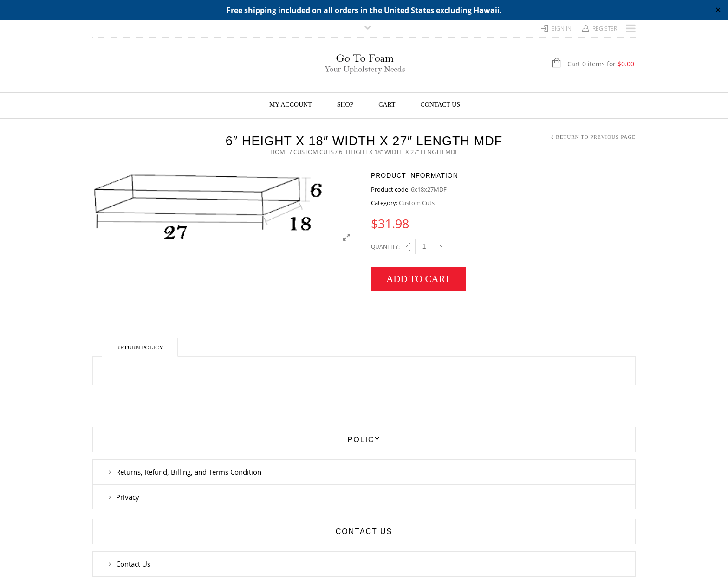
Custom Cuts (314, 152)
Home (279, 152)
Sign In (562, 29)
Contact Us (441, 105)
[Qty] (424, 247)
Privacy (128, 497)
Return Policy (140, 347)
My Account (291, 105)
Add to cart (418, 279)
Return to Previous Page (596, 137)
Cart (387, 105)
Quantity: (385, 247)
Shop (345, 105)
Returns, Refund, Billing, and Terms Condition (189, 472)
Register (605, 29)
